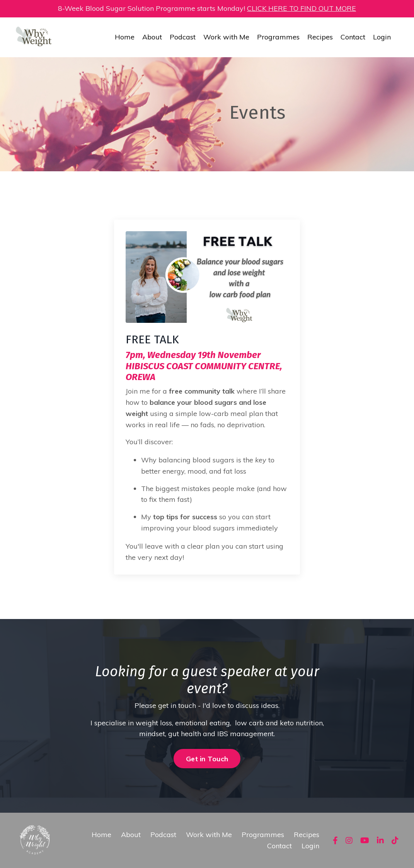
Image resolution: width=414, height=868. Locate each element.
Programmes (278, 37)
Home (125, 37)
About (152, 37)
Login (382, 37)
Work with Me (226, 37)
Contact (353, 37)
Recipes (320, 37)
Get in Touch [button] (207, 759)
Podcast (183, 37)
